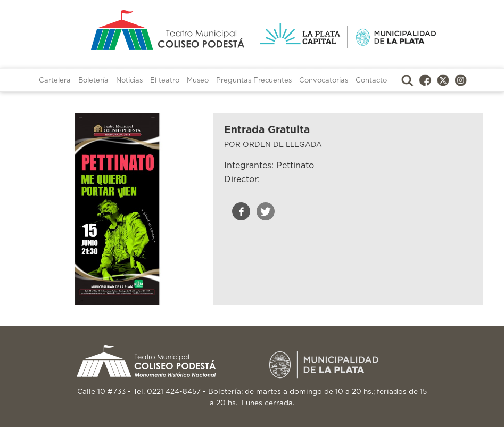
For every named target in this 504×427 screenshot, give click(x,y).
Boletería (93, 81)
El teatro (165, 81)
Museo (198, 81)
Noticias (129, 81)
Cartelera (55, 81)
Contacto (371, 81)
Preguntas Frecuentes (254, 81)
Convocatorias (324, 81)
